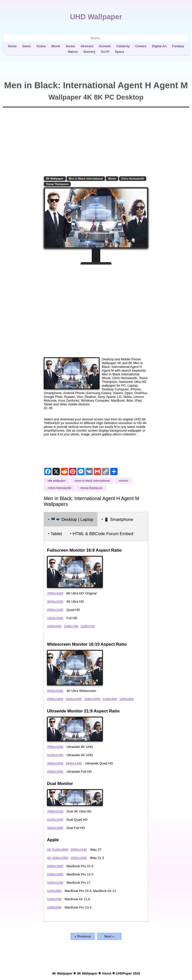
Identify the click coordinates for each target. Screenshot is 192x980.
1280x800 (126, 699)
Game (27, 46)
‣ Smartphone (117, 520)
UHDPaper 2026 (128, 973)
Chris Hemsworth (133, 179)
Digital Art (159, 46)
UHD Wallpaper (96, 17)
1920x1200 (74, 699)
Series (70, 46)
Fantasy (178, 46)
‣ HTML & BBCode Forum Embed (102, 534)
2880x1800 (55, 866)
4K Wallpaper (62, 973)
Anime (41, 46)
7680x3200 (55, 747)
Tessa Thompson (57, 184)
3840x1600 (55, 763)
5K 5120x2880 (58, 850)
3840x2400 (55, 691)
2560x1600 (55, 699)
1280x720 (88, 626)
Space (120, 52)
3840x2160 (55, 602)
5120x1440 (55, 820)
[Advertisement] (96, 309)
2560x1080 (55, 772)
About (107, 973)
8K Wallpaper (55, 179)
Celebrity (123, 46)
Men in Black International (86, 179)
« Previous (83, 936)
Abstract (87, 46)
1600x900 (54, 626)
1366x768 (71, 626)
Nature (73, 52)
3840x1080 (55, 828)
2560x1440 (55, 610)
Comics (141, 46)
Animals (105, 46)
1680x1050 (92, 699)
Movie (56, 46)
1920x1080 (55, 618)
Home (12, 46)
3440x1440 (74, 763)
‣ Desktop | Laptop (71, 520)
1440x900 (110, 699)
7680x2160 (55, 811)
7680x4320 (55, 593)
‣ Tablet (55, 534)
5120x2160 (55, 755)
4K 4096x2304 (58, 858)
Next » (109, 936)
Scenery (89, 52)
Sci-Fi (105, 52)
